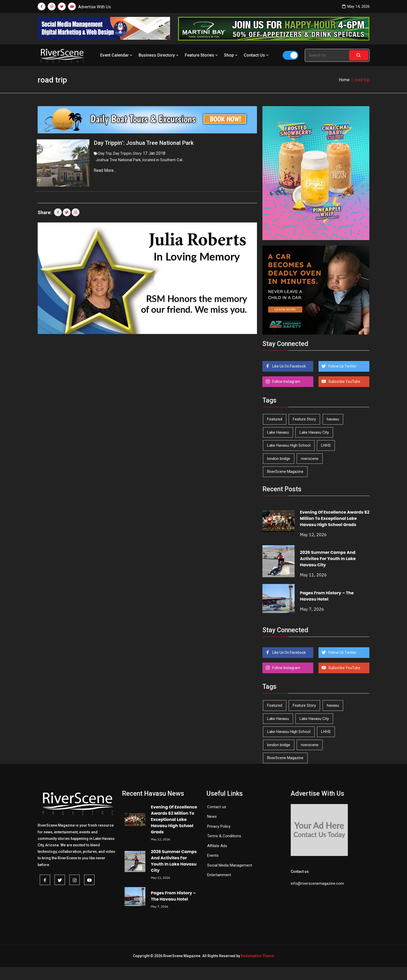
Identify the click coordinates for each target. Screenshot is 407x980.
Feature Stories (202, 55)
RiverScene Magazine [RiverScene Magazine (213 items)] (285, 472)
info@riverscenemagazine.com (317, 883)
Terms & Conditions (224, 836)
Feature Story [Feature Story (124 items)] (304, 419)
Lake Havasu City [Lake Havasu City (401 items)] (314, 432)
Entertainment (219, 875)
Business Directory (159, 55)
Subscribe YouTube (344, 382)
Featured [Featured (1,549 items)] (275, 419)
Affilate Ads (217, 846)
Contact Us (257, 55)
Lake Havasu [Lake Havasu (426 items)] (278, 432)
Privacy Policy (219, 826)
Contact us (217, 807)
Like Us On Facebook (289, 366)
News (212, 816)
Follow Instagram (286, 382)
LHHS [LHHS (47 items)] (326, 445)
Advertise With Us (94, 7)
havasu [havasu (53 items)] (333, 419)
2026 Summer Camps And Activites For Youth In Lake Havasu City (328, 559)
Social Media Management (230, 865)
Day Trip (105, 153)
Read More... (105, 170)
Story (137, 153)
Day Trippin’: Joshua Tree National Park (144, 143)
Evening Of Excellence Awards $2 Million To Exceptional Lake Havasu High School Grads (335, 518)
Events (213, 855)
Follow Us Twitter (342, 366)
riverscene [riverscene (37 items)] (310, 459)
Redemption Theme (257, 956)
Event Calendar (117, 55)
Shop (231, 55)
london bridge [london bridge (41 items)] (279, 459)
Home (344, 80)
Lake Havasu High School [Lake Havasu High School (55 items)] (289, 445)
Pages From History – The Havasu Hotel (327, 596)
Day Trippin (122, 153)
